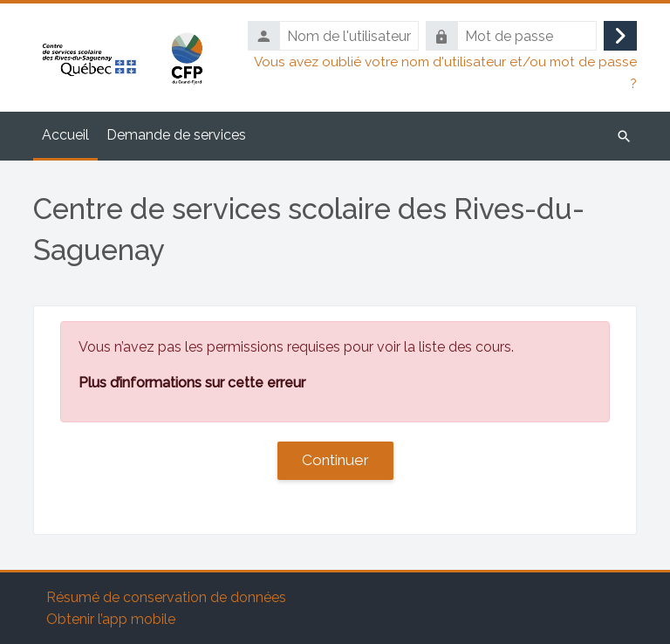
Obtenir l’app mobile (111, 619)
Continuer (335, 460)
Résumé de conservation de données (166, 597)
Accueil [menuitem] (65, 135)
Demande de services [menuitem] (176, 135)
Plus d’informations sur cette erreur (192, 383)
